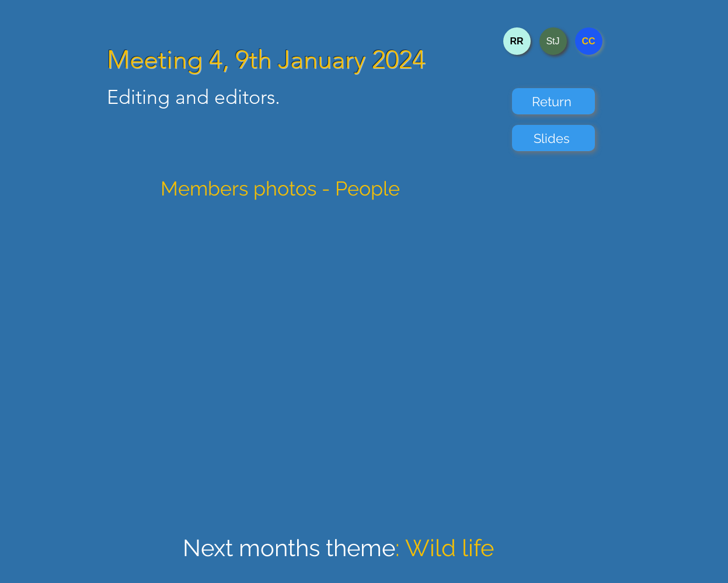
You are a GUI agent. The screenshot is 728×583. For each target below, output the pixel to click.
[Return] (553, 101)
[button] (366, 368)
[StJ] (553, 41)
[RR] (517, 41)
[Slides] (553, 138)
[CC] (589, 41)
